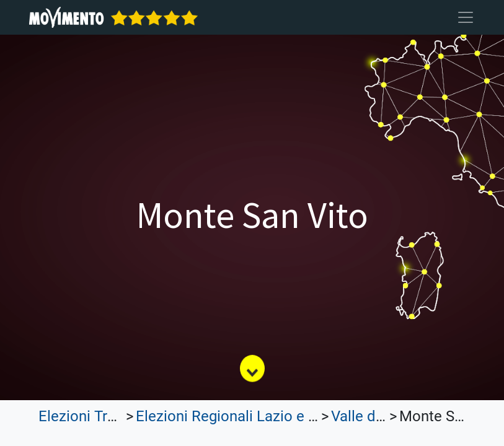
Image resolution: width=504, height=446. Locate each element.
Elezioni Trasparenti (104, 416)
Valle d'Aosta (374, 416)
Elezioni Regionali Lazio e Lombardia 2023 (276, 416)
